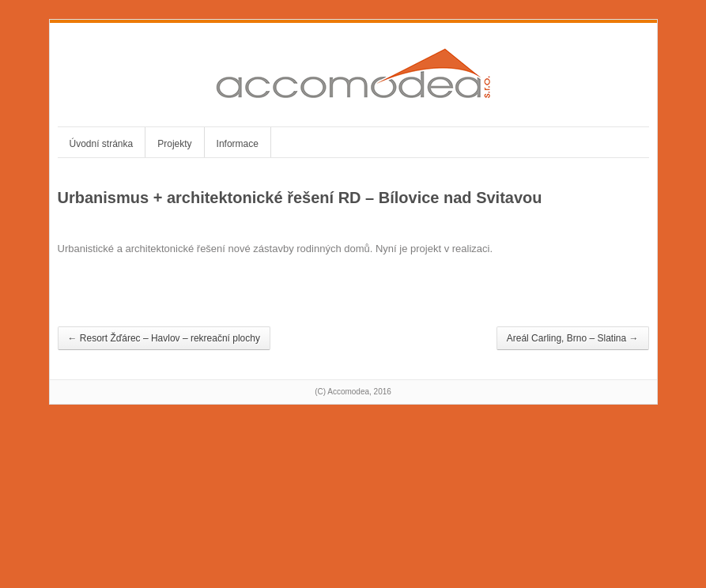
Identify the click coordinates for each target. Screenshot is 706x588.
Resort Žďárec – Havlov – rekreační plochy (164, 338)
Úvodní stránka (102, 144)
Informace (238, 144)
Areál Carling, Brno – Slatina (573, 338)
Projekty (174, 144)
